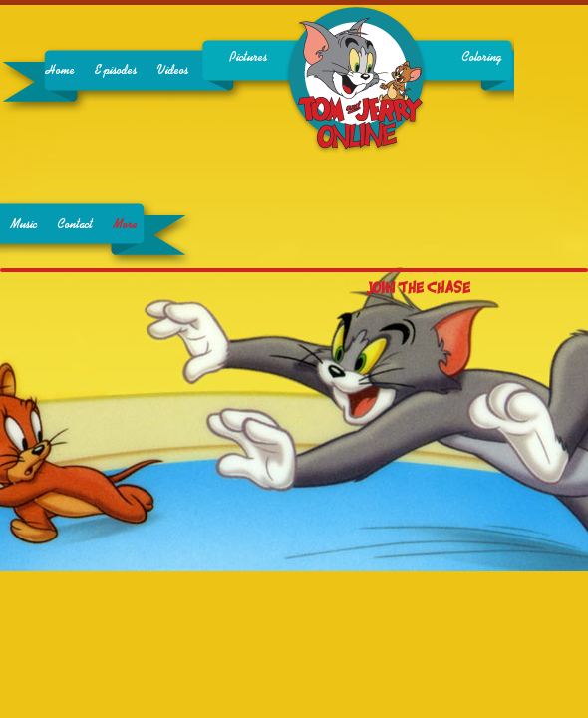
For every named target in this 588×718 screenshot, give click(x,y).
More (125, 225)
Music (23, 225)
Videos (172, 70)
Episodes (116, 70)
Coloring (481, 57)
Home (60, 70)
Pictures (248, 57)
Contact (75, 225)
